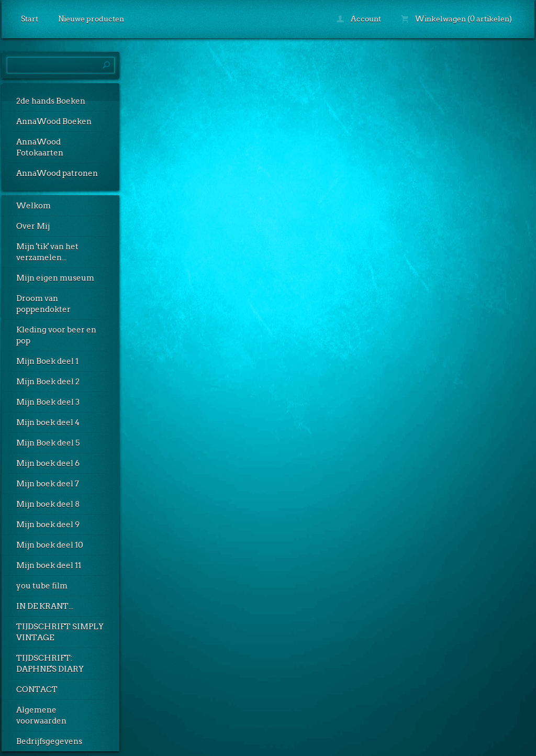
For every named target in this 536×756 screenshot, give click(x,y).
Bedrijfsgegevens (49, 741)
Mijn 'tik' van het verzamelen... (47, 252)
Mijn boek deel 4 (48, 423)
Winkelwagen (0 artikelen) (456, 19)
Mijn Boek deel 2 (48, 382)
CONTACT (37, 690)
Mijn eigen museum (55, 278)
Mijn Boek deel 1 (47, 361)
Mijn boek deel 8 (48, 504)
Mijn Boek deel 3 (48, 402)
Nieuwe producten (91, 19)
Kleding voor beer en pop (56, 335)
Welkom (33, 206)
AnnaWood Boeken (54, 121)
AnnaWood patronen (57, 173)
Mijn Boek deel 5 (48, 443)
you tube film (42, 586)
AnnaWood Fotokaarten (40, 147)
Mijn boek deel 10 (50, 545)
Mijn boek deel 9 (48, 525)
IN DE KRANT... (45, 606)
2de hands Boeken (51, 101)
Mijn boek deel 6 (48, 463)
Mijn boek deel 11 (49, 565)
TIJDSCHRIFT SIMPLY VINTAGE (60, 632)
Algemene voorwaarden (41, 715)
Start (30, 19)
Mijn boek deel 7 (48, 484)
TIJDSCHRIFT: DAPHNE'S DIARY (50, 664)
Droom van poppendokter (43, 304)
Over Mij (33, 226)
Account (359, 19)
